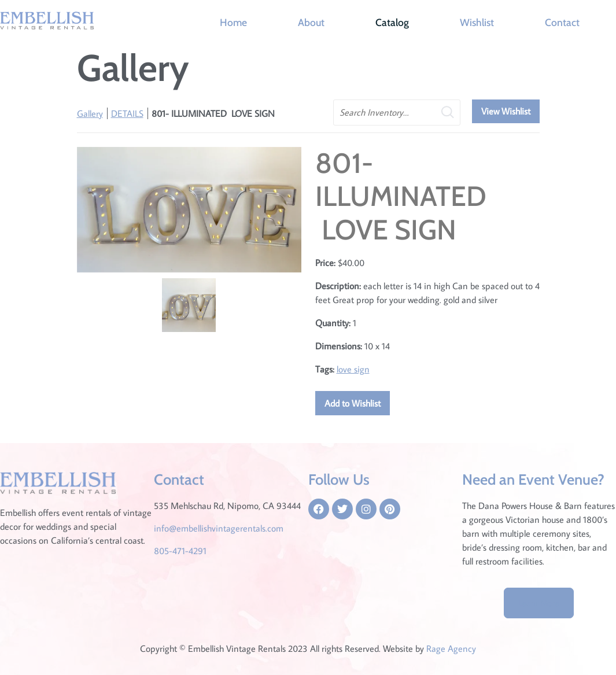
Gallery (90, 113)
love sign (353, 369)
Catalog (392, 22)
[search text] (397, 113)
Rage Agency (451, 648)
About (311, 22)
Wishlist (477, 22)
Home (233, 22)
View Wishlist (506, 111)
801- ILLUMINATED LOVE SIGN (213, 113)
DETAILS (127, 113)
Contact (562, 22)
